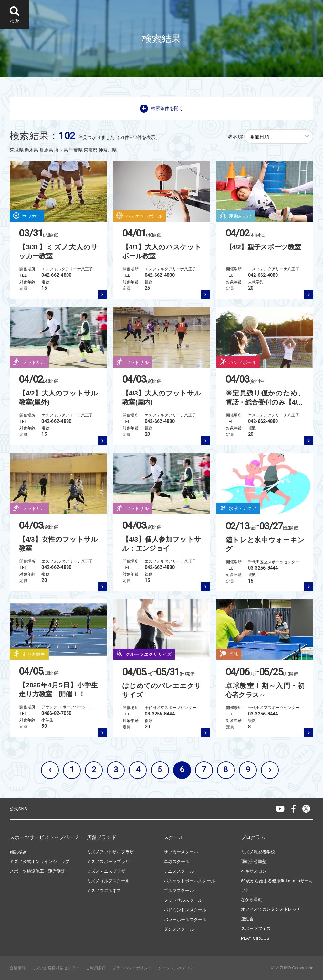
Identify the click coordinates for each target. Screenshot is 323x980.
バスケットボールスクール (189, 881)
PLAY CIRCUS (255, 938)
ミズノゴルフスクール (108, 881)
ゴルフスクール (179, 890)
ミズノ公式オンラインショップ (40, 861)
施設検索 (18, 852)
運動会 (247, 919)
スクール (174, 837)
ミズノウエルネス (104, 890)
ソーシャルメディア (176, 968)
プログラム (253, 837)
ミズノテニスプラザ (106, 871)
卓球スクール (177, 861)
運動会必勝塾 (254, 861)
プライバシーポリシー (132, 968)
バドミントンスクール (185, 910)
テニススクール (179, 871)
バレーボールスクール (185, 920)
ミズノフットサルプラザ (110, 852)
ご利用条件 (96, 968)
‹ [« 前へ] (50, 770)
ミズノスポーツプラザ (108, 861)
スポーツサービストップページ (44, 837)
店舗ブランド (102, 837)
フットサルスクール (183, 900)
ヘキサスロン (254, 871)
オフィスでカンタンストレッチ (271, 909)
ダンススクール (179, 929)
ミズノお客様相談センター (56, 968)
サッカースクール (181, 852)
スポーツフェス (256, 929)
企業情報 (18, 968)
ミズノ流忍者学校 (258, 852)
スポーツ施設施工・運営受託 (37, 871)
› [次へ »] (270, 770)
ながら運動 (252, 900)
